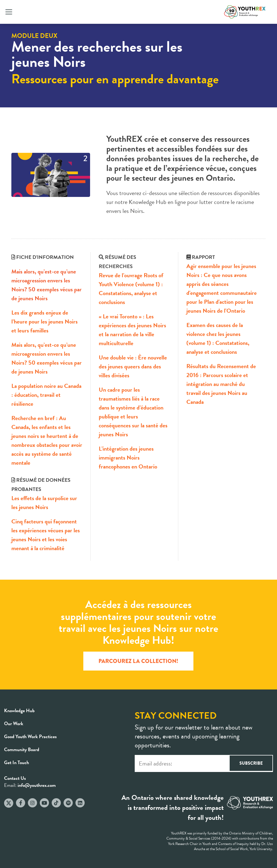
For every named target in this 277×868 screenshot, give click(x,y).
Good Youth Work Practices (30, 736)
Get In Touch (17, 762)
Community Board (22, 749)
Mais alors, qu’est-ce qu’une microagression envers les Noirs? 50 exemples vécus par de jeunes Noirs (47, 285)
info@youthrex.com (37, 785)
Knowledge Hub (19, 710)
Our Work (14, 723)
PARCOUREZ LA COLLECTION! (138, 661)
